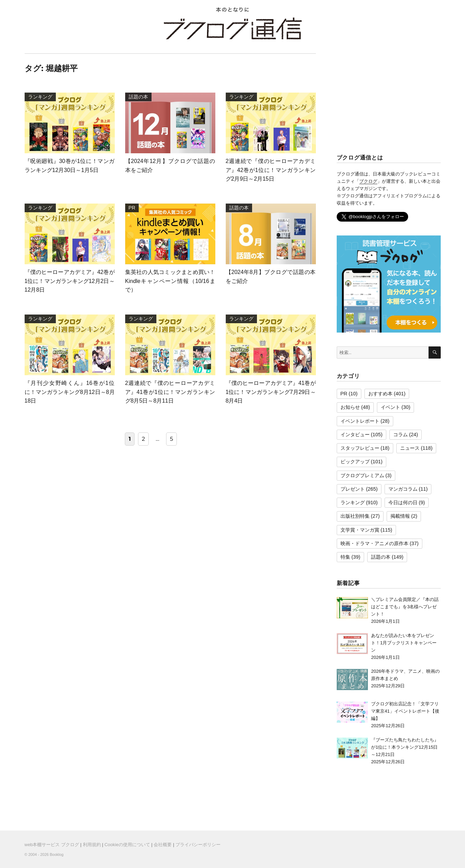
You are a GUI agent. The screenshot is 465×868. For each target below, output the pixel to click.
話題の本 (381, 557)
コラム (401, 435)
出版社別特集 (355, 516)
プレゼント (353, 489)
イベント (390, 407)
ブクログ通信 (233, 28)
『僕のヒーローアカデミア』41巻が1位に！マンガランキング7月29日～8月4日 (271, 392)
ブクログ (368, 181)
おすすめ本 (380, 394)
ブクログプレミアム (362, 475)
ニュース (410, 448)
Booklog (57, 854)
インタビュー (355, 435)
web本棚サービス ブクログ (52, 845)
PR (344, 394)
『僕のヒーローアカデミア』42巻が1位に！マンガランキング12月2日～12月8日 (70, 281)
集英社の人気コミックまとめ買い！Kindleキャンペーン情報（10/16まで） (170, 281)
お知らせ (350, 407)
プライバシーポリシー (198, 845)
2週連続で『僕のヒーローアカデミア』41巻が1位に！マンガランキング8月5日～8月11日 (170, 392)
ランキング (353, 502)
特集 (345, 557)
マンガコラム (403, 489)
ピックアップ (355, 462)
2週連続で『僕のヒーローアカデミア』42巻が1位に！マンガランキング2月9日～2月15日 (271, 170)
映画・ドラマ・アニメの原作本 (374, 543)
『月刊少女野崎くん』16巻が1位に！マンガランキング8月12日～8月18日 (70, 392)
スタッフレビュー (360, 448)
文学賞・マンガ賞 (360, 530)
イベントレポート (360, 421)
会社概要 (163, 845)
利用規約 (92, 845)
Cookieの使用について (127, 845)
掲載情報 (400, 516)
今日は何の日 (403, 502)
